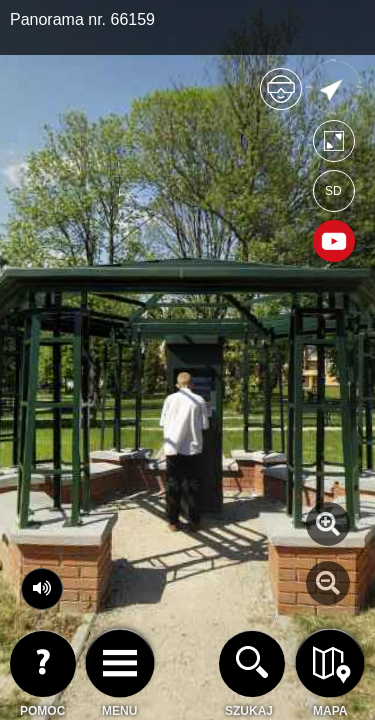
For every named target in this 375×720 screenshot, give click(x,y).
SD (333, 191)
